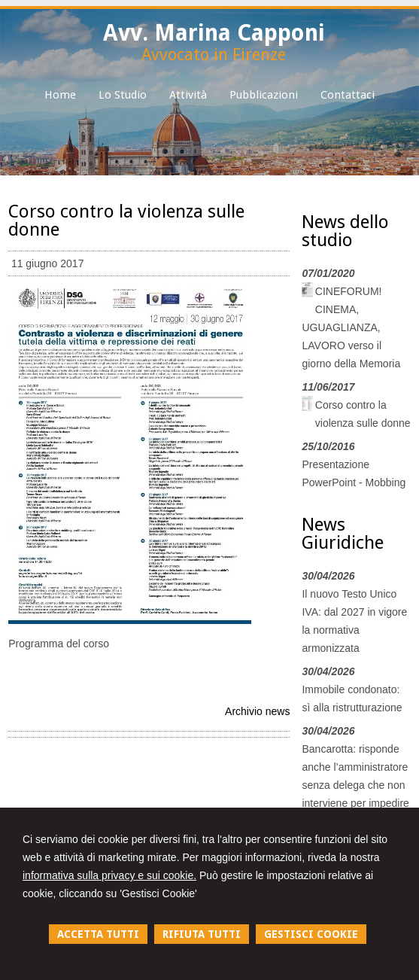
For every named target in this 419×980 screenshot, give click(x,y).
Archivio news (257, 711)
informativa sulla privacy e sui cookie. (109, 875)
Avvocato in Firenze (214, 55)
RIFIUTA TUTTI (202, 934)
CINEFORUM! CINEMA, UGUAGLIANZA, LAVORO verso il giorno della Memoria (351, 327)
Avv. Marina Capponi (214, 33)
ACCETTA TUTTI (98, 934)
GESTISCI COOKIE (311, 934)
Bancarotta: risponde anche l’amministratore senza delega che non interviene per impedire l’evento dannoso (355, 785)
